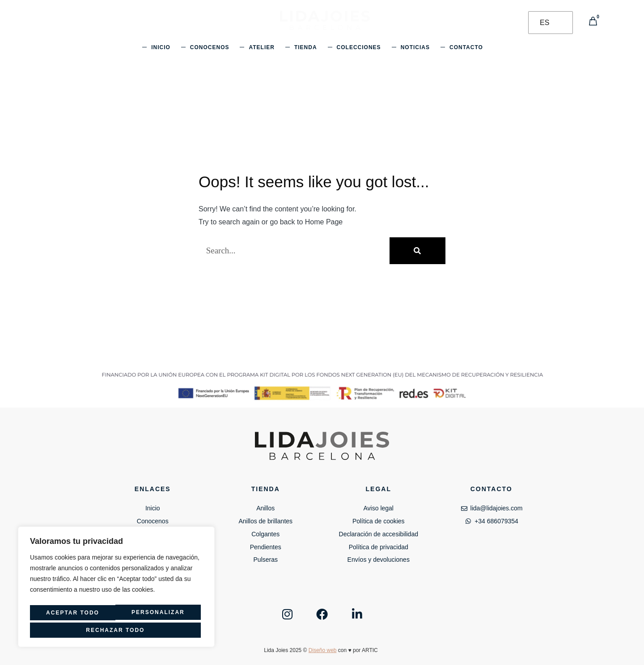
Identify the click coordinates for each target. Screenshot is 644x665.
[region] (116, 589)
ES (544, 23)
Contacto (466, 47)
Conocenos (210, 47)
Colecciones (359, 47)
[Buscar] (417, 251)
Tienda (306, 47)
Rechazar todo (156, 615)
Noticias (415, 47)
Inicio (161, 47)
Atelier (261, 47)
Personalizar (70, 615)
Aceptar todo (117, 630)
